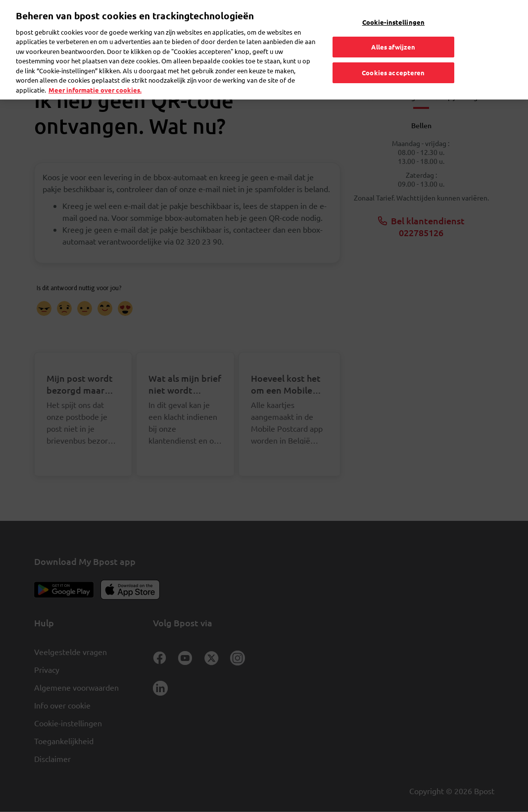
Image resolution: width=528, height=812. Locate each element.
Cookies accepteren (393, 60)
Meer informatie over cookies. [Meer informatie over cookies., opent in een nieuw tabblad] (95, 77)
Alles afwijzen (393, 34)
